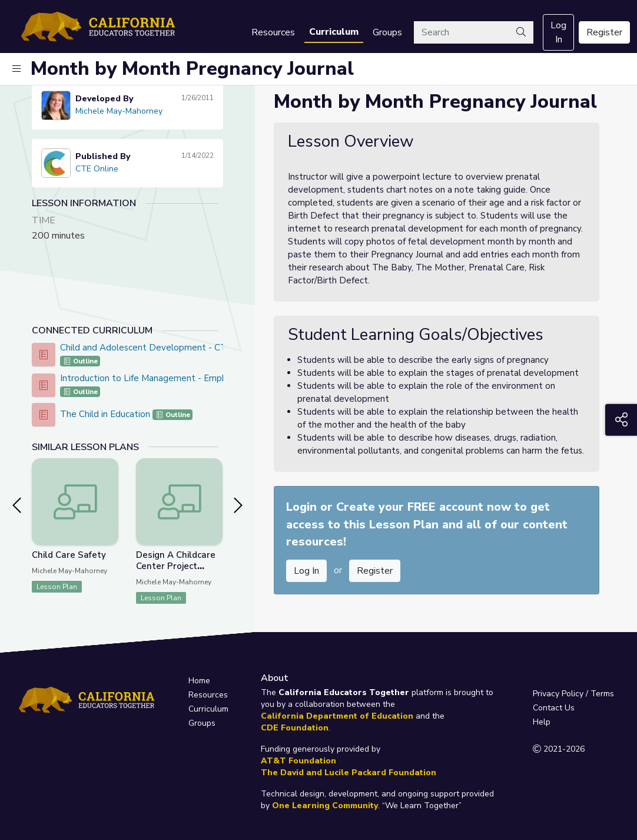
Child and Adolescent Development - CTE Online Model (174, 348)
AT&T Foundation (298, 761)
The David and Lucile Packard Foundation (349, 773)
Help (542, 722)
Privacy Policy (558, 694)
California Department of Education (337, 716)
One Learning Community (325, 806)
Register (604, 32)
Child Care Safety (69, 555)
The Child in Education (106, 414)
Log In (558, 32)
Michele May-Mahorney (119, 111)
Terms (602, 694)
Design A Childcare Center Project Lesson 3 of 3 (176, 566)
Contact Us (554, 708)
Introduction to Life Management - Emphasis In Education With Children (206, 378)
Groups (387, 32)
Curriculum (334, 32)
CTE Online (97, 169)
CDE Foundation (295, 728)
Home (199, 681)
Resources (273, 32)
